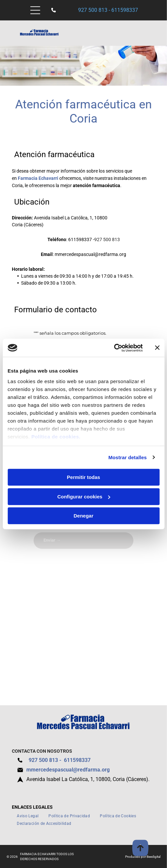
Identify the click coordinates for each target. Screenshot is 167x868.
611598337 (125, 10)
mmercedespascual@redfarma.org (90, 254)
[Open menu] (35, 10)
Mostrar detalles (128, 457)
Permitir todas (83, 477)
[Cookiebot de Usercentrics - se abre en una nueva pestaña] (114, 348)
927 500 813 (93, 10)
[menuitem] (28, 816)
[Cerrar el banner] (157, 348)
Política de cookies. (56, 437)
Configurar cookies (84, 497)
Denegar (83, 516)
